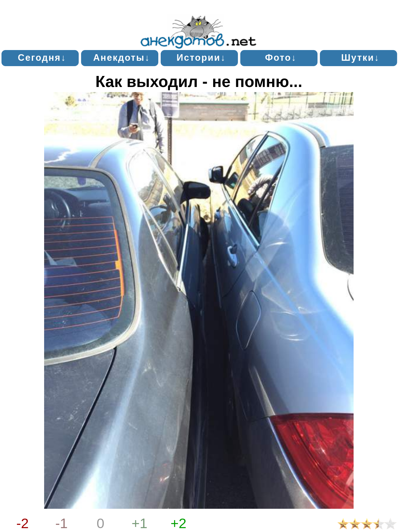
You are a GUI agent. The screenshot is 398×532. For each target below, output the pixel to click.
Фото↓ (281, 58)
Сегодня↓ (42, 58)
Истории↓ (201, 58)
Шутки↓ (361, 58)
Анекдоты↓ (122, 58)
